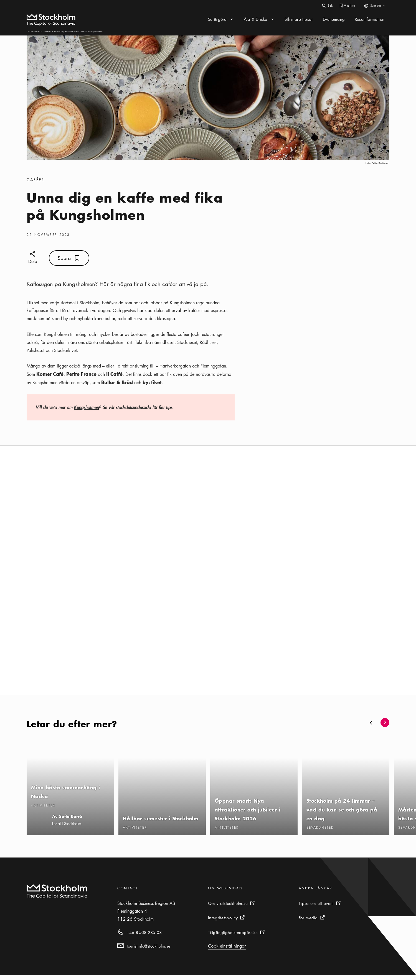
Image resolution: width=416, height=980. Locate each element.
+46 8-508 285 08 (144, 937)
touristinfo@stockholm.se (149, 951)
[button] (371, 728)
